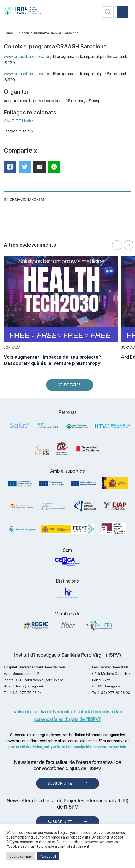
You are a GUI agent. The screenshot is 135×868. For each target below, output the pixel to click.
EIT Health (25, 121)
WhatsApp (56, 168)
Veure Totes (71, 387)
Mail (40, 169)
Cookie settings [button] (20, 856)
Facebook (12, 168)
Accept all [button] (48, 856)
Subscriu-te (60, 783)
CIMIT (9, 121)
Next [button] (129, 245)
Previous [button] (117, 245)
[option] (61, 314)
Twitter (26, 169)
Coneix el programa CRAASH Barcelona (49, 33)
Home (8, 33)
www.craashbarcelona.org (28, 56)
